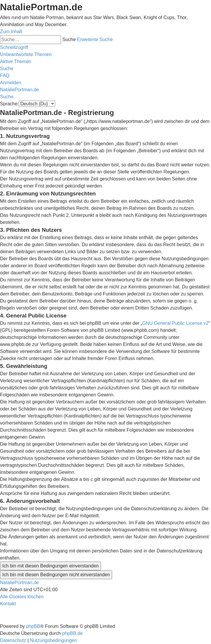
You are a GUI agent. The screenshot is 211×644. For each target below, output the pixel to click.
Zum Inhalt (11, 32)
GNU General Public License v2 (175, 323)
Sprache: (9, 104)
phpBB (33, 626)
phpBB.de (72, 633)
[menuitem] (26, 54)
